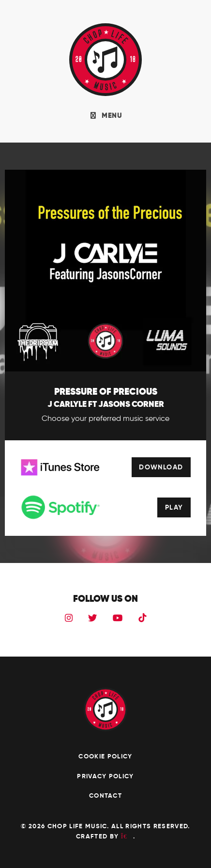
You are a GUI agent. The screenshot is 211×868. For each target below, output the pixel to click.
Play (174, 507)
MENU (105, 115)
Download (161, 467)
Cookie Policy (105, 756)
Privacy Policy (105, 776)
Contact (105, 796)
